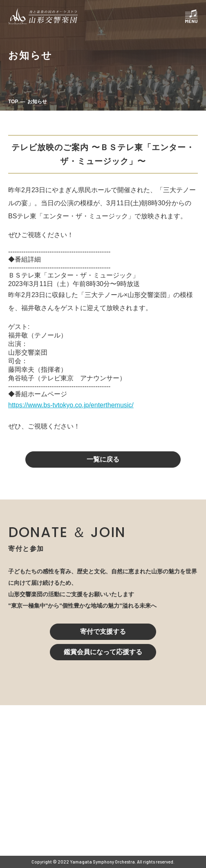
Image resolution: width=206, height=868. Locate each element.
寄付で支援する (103, 632)
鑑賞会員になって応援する (103, 652)
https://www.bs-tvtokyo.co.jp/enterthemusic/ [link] (71, 405)
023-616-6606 (69, 792)
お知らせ (37, 102)
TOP (13, 102)
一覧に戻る (103, 459)
